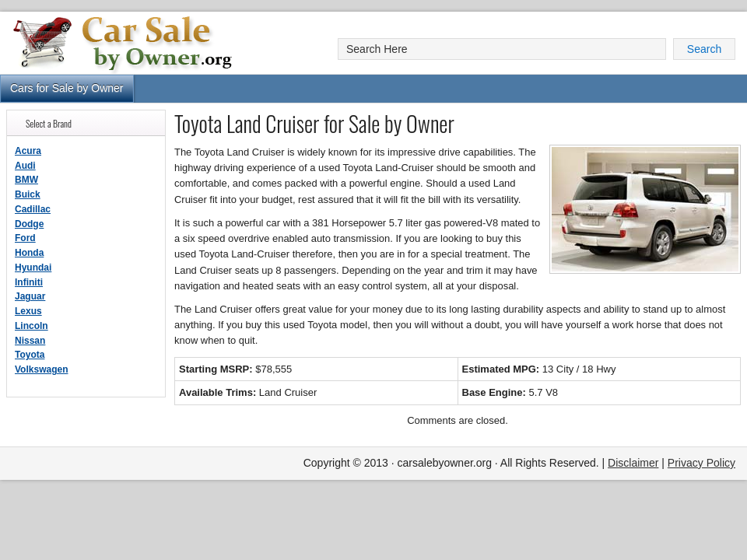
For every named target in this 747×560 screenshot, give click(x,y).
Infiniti (29, 282)
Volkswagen (41, 369)
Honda (29, 253)
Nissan (30, 341)
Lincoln (32, 326)
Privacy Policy (701, 463)
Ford (25, 238)
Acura (28, 151)
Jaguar (30, 296)
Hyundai (33, 268)
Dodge (29, 224)
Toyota (30, 355)
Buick (28, 194)
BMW (26, 180)
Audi (25, 166)
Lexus (28, 311)
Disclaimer (633, 463)
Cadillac (33, 209)
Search (704, 49)
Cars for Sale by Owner (67, 88)
